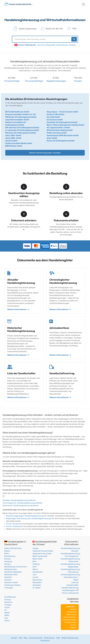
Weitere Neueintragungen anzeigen (45, 153)
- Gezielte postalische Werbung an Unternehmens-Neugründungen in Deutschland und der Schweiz (70, 617)
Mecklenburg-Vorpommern (16, 567)
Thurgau (8, 605)
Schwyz (8, 600)
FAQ (20, 638)
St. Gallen (37, 588)
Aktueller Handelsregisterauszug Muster (19, 500)
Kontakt (14, 638)
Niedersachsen (11, 569)
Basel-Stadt (37, 559)
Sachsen (8, 580)
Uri (6, 610)
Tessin (7, 607)
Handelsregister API (70, 590)
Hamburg (8, 561)
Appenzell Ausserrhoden (43, 551)
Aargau (36, 548)
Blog (26, 638)
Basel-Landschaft (40, 556)
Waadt (7, 613)
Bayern (7, 551)
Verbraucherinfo (36, 638)
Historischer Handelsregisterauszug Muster (21, 506)
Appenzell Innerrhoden (42, 554)
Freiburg (36, 564)
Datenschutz (49, 638)
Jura (34, 575)
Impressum (45, 640)
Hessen (7, 564)
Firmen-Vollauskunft (14, 526)
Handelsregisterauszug (70, 548)
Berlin (7, 554)
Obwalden (37, 585)
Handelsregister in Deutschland (15, 543)
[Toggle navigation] (83, 4)
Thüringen (9, 588)
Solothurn (8, 602)
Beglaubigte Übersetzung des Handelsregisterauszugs (29, 518)
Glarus (35, 569)
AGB (58, 638)
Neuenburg (37, 580)
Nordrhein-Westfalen (13, 572)
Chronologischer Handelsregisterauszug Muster (22, 503)
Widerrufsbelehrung (70, 638)
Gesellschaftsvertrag (70, 588)
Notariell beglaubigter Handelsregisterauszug (25, 516)
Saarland (8, 577)
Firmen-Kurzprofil (13, 524)
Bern (35, 561)
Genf (35, 567)
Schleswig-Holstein (12, 585)
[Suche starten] (74, 39)
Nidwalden (37, 582)
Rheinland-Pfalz (11, 575)
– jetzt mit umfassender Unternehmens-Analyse (47, 45)
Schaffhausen (10, 597)
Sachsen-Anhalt (11, 582)
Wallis (7, 615)
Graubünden (38, 572)
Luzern (35, 577)
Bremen (7, 559)
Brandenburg (10, 556)
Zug (6, 618)
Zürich (7, 621)
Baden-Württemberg (13, 548)
